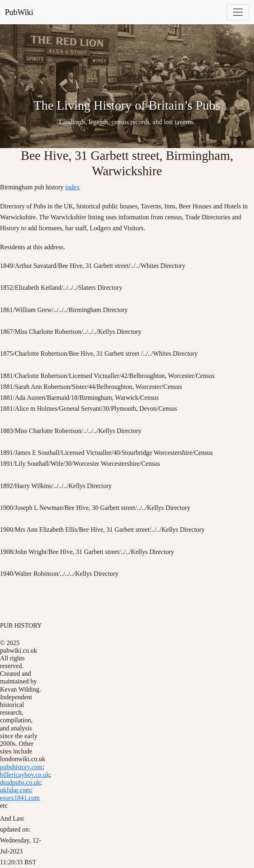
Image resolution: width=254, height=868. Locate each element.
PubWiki (19, 12)
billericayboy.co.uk (25, 775)
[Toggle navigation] (238, 12)
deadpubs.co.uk (20, 782)
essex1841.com (20, 798)
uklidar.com (15, 790)
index (72, 187)
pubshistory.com (21, 767)
